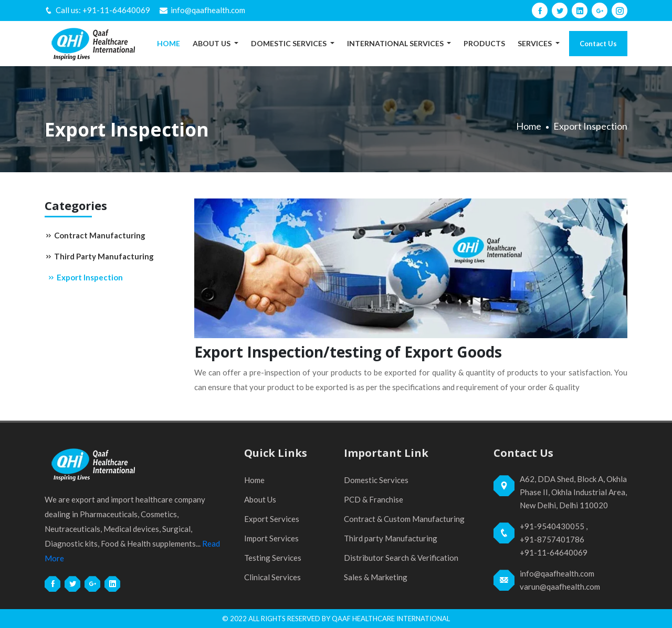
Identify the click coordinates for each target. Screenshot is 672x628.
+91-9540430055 (552, 526)
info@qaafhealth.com (208, 10)
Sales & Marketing (376, 577)
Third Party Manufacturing (99, 256)
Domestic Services (376, 480)
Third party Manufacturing (391, 538)
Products (484, 43)
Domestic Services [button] (290, 43)
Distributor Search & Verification (401, 558)
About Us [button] (212, 43)
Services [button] (535, 43)
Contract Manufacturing (95, 235)
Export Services (272, 519)
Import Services (271, 538)
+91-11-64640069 (116, 10)
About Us (260, 499)
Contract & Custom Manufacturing (404, 519)
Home (169, 43)
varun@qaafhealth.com (560, 587)
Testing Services (273, 558)
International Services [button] (396, 43)
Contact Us (598, 44)
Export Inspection (85, 277)
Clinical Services (272, 577)
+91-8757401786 (552, 539)
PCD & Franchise (374, 499)
